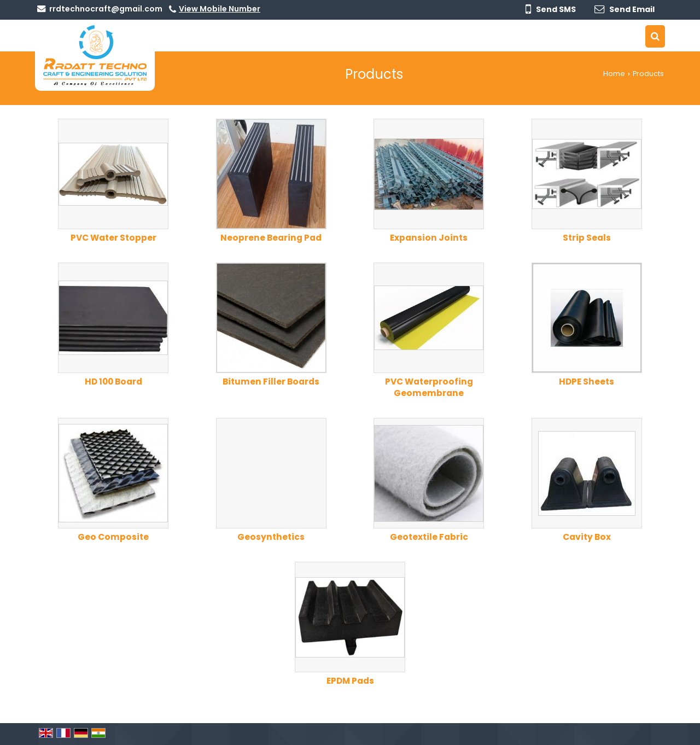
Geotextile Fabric (429, 537)
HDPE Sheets (587, 382)
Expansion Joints (429, 238)
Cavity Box (587, 537)
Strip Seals (587, 238)
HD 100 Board (113, 382)
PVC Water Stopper (113, 238)
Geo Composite (113, 537)
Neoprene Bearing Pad (271, 238)
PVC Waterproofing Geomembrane (429, 387)
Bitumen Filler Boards (271, 382)
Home (614, 74)
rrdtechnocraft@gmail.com (106, 9)
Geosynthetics (271, 537)
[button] (220, 9)
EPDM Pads (350, 681)
